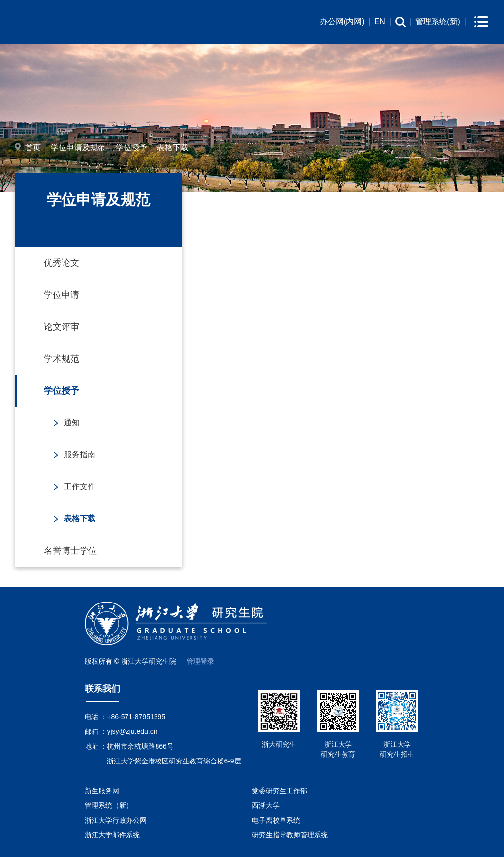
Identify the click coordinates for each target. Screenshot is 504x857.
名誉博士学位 (70, 551)
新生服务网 (102, 791)
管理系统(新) (438, 21)
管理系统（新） (109, 805)
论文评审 (62, 327)
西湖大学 (266, 805)
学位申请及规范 (78, 147)
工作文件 (80, 487)
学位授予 (131, 147)
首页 (33, 147)
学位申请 (62, 295)
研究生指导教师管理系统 (290, 835)
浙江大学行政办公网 (116, 820)
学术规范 (62, 359)
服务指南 (80, 455)
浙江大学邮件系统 (112, 835)
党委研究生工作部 (280, 791)
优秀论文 (62, 263)
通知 (72, 423)
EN (380, 21)
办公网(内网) (342, 21)
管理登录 (200, 661)
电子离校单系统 (276, 820)
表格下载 (173, 147)
